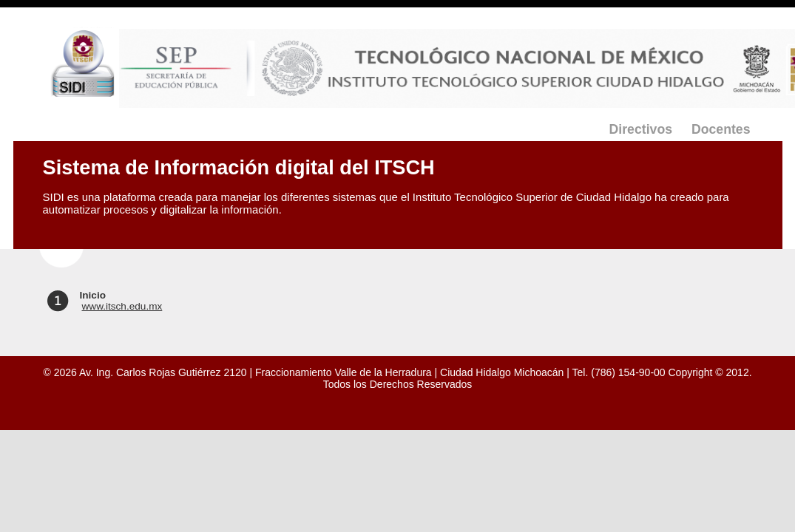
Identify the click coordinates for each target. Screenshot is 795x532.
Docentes (721, 129)
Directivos (641, 129)
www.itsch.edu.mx (122, 306)
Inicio (93, 295)
